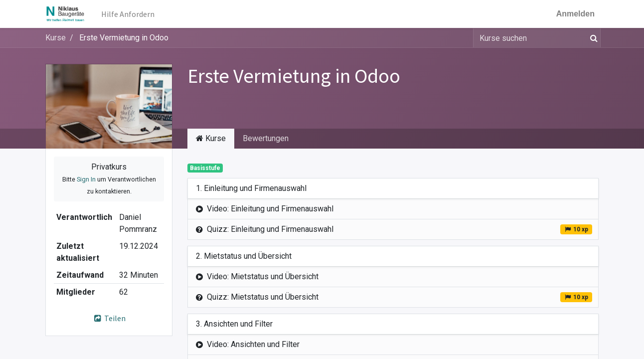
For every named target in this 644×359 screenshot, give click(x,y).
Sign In (86, 179)
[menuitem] (128, 14)
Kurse (56, 38)
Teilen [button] (109, 318)
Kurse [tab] (211, 138)
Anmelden (575, 14)
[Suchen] (592, 38)
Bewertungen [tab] (266, 138)
